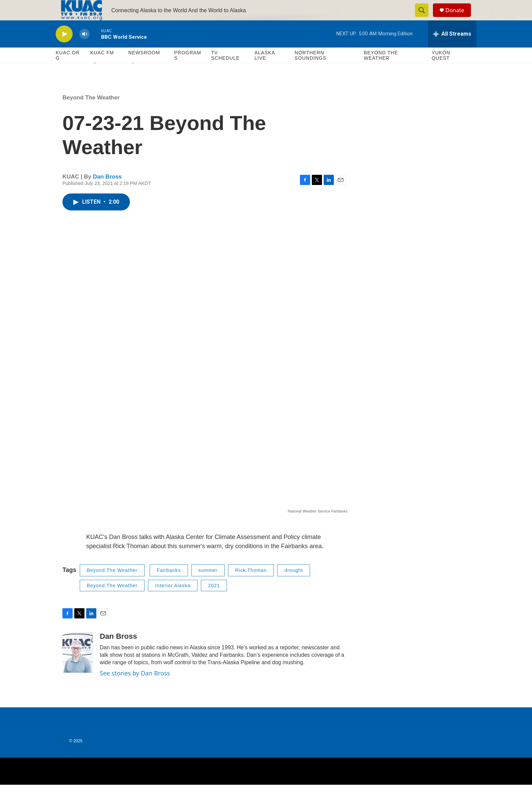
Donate (459, 18)
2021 (214, 601)
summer (208, 585)
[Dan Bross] (78, 668)
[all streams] (452, 49)
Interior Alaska (173, 601)
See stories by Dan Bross (135, 688)
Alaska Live (265, 71)
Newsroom (144, 68)
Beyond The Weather (381, 71)
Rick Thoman (251, 585)
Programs (187, 71)
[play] (64, 49)
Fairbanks (169, 585)
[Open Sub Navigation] (95, 79)
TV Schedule (225, 71)
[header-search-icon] (425, 18)
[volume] (84, 49)
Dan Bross (107, 192)
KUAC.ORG (68, 71)
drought (293, 585)
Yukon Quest (441, 71)
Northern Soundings (310, 71)
